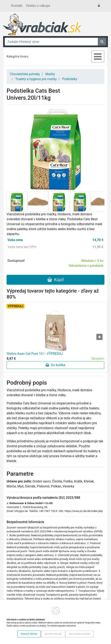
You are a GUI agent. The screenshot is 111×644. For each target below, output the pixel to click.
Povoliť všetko (29, 634)
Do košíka (55, 365)
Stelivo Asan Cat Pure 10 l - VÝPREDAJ (35, 354)
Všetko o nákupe (38, 6)
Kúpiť (55, 280)
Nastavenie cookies (79, 634)
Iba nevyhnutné (53, 634)
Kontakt (17, 6)
